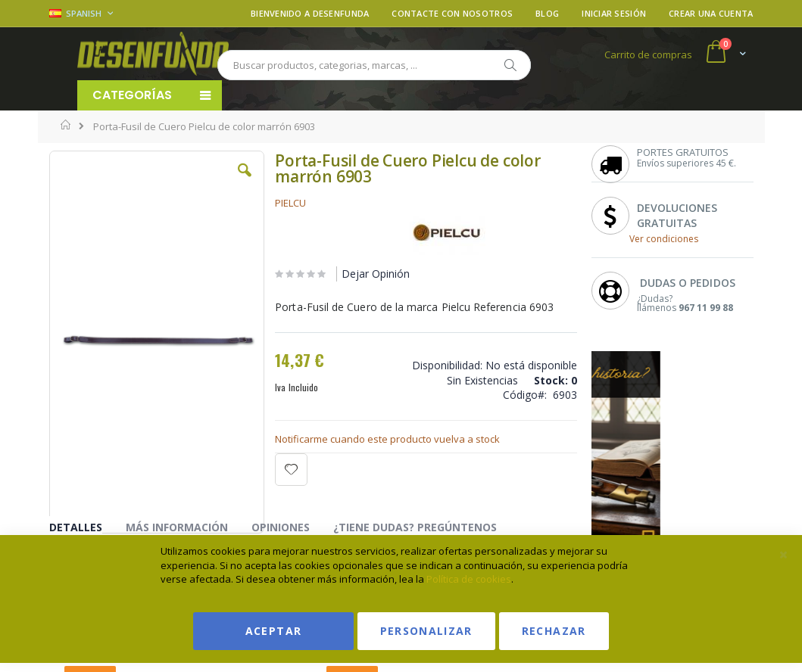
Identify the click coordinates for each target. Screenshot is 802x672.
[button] (245, 182)
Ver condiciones (664, 239)
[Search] (510, 65)
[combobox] (374, 65)
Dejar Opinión (376, 274)
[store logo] (153, 54)
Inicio (66, 125)
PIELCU (290, 203)
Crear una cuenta (711, 13)
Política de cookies (469, 579)
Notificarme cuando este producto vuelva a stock (387, 439)
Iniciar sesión (614, 13)
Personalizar (426, 631)
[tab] (87, 530)
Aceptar (273, 631)
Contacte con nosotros (452, 13)
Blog (547, 13)
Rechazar (554, 631)
